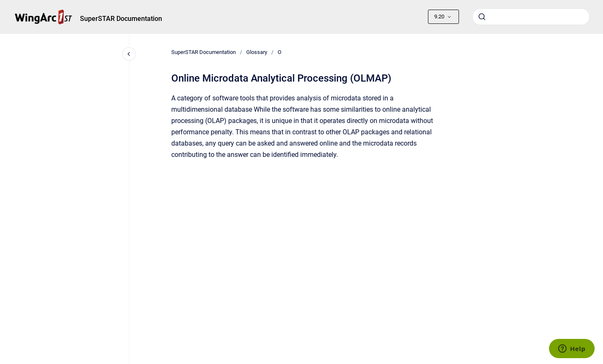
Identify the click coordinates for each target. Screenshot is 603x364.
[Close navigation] (129, 54)
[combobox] (531, 17)
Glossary (257, 52)
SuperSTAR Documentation (121, 19)
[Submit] (482, 17)
